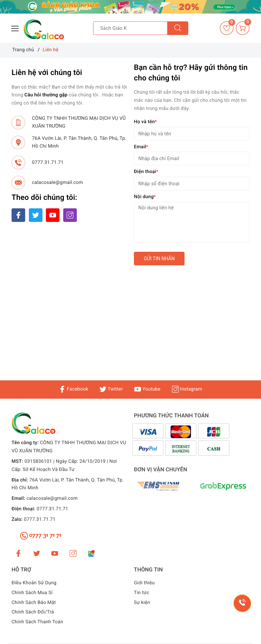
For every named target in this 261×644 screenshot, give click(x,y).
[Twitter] (36, 215)
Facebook (74, 389)
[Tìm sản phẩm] (130, 28)
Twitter (111, 389)
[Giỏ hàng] (243, 28)
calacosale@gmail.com (57, 183)
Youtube (147, 389)
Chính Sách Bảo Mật (34, 603)
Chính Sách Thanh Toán (37, 622)
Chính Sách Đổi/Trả (33, 612)
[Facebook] (18, 215)
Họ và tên (145, 122)
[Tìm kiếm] (178, 28)
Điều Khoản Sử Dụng (34, 583)
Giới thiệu (144, 583)
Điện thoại (146, 172)
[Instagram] (70, 215)
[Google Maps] (91, 553)
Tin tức (142, 593)
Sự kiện (142, 603)
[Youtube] (53, 215)
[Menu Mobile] (15, 28)
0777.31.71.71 (48, 163)
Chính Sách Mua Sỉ (32, 593)
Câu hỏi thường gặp (46, 95)
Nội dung (145, 197)
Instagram (187, 389)
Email (141, 147)
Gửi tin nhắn (159, 259)
